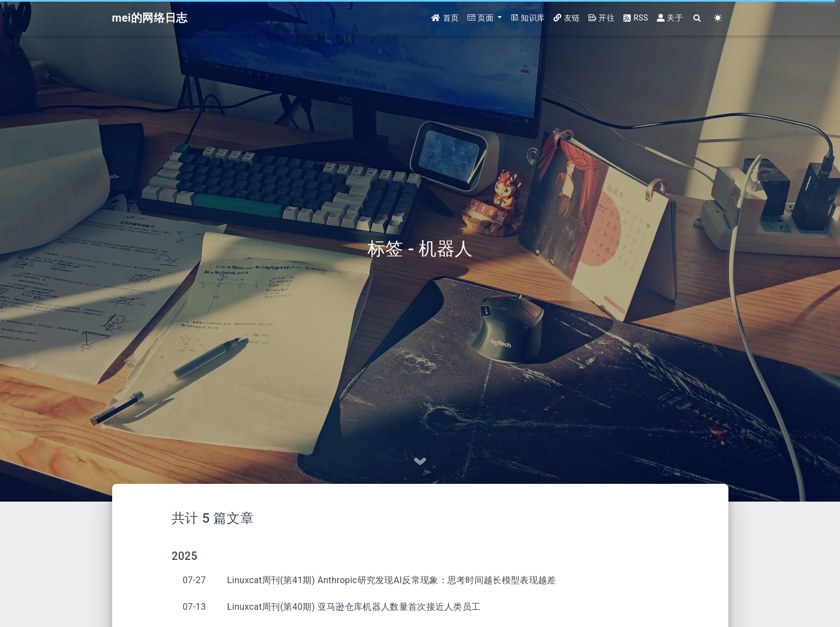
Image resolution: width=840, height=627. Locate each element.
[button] (485, 18)
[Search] (698, 18)
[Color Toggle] (718, 18)
